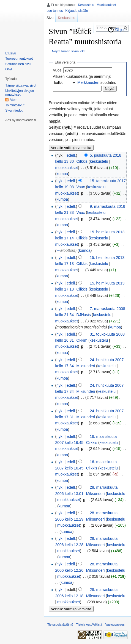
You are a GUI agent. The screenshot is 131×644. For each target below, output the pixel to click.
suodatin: (97, 82)
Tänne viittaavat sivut (21, 85)
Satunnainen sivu (18, 64)
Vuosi (58, 70)
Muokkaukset (106, 5)
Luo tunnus (55, 11)
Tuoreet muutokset (19, 59)
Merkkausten (88, 82)
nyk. (60, 181)
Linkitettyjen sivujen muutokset (20, 93)
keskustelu (99, 161)
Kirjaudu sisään (77, 11)
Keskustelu (86, 5)
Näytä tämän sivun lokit (69, 51)
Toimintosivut (15, 105)
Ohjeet (121, 30)
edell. (71, 155)
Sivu (50, 18)
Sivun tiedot (14, 110)
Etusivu (11, 53)
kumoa (62, 174)
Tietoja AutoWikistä (89, 624)
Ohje (9, 69)
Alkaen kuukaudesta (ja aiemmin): (82, 76)
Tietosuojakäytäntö (60, 624)
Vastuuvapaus (115, 624)
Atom (13, 100)
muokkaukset (66, 168)
